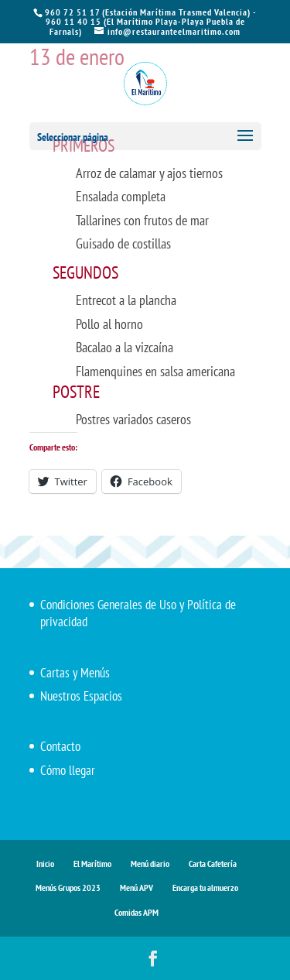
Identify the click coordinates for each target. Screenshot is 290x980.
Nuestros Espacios (81, 696)
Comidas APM (136, 912)
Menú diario (150, 863)
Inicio (45, 863)
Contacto (60, 746)
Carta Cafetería (213, 863)
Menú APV (136, 887)
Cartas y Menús (75, 673)
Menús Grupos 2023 (68, 887)
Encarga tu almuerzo (205, 887)
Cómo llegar (68, 770)
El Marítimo (92, 863)
